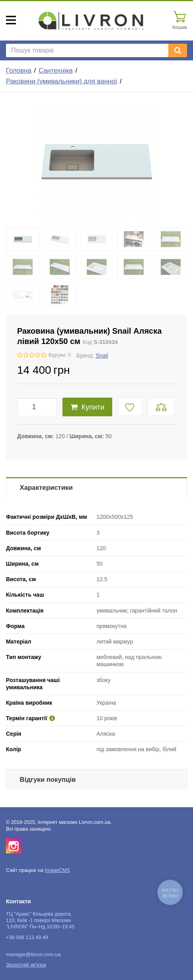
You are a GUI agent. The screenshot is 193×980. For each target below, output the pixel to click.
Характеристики (46, 488)
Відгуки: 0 (60, 355)
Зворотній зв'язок (26, 965)
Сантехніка (56, 71)
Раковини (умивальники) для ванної (61, 81)
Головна (19, 71)
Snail (102, 356)
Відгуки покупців (48, 780)
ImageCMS (57, 870)
